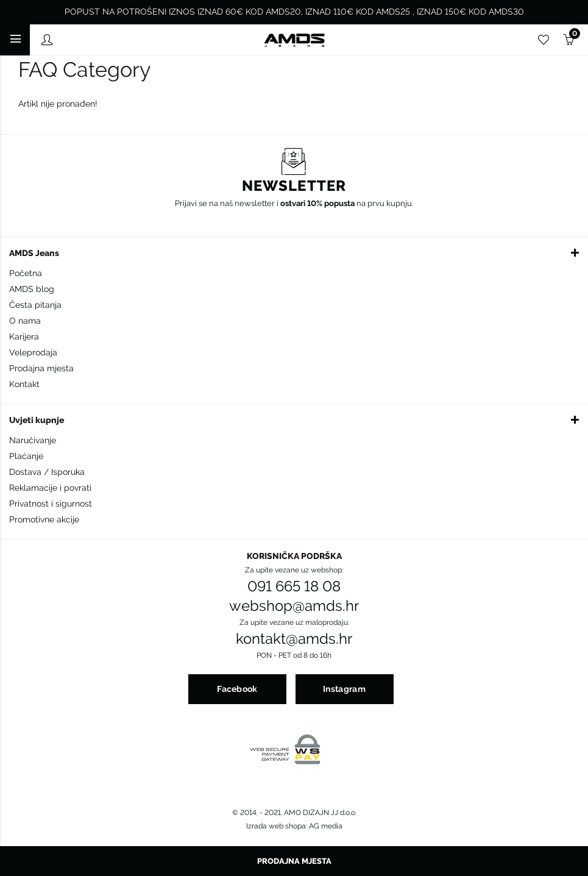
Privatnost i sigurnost (51, 504)
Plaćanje (26, 456)
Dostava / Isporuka (47, 472)
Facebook (237, 689)
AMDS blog (32, 289)
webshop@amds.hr (294, 606)
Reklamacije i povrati (50, 488)
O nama (25, 321)
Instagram (344, 689)
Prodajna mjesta (41, 368)
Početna (26, 273)
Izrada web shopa (276, 826)
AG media (326, 826)
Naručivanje (33, 440)
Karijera (24, 337)
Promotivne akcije (44, 519)
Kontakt (24, 384)
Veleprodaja (33, 352)
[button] (294, 252)
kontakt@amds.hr (294, 639)
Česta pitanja (35, 305)
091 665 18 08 (294, 586)
